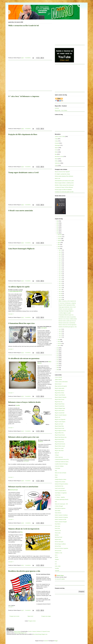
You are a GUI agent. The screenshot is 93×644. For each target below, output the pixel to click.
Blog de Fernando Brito (60, 406)
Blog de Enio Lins (59, 402)
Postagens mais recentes (14, 616)
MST (56, 502)
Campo (56, 139)
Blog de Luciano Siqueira (60, 422)
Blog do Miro (9, 631)
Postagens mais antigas (46, 616)
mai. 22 (60, 268)
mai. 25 (60, 262)
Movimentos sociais (59, 156)
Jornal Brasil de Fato (59, 486)
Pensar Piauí (57, 528)
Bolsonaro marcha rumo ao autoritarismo (23, 487)
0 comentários (28, 58)
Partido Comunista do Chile (61, 519)
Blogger (56, 641)
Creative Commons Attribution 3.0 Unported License (39, 631)
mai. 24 (60, 264)
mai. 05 (60, 329)
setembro (60, 241)
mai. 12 (60, 288)
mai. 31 (60, 250)
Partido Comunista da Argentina (61, 517)
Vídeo (56, 165)
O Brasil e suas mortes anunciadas (21, 211)
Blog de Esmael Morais (60, 404)
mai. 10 (60, 292)
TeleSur (56, 557)
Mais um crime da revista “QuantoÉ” (62, 172)
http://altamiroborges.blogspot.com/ (40, 634)
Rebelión (57, 535)
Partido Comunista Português (61, 522)
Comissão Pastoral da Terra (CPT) (62, 459)
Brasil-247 (40, 442)
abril (59, 340)
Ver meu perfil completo (60, 579)
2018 (58, 350)
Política (56, 161)
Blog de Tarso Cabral (59, 448)
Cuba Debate (57, 468)
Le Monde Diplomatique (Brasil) (62, 499)
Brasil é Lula (57, 178)
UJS (56, 564)
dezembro (60, 235)
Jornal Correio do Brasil (60, 488)
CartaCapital (43, 328)
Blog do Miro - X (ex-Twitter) (61, 110)
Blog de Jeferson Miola (60, 411)
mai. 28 (60, 256)
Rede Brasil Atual (14, 490)
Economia (57, 143)
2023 (58, 227)
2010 (58, 366)
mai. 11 (60, 290)
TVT (56, 562)
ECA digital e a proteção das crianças (62, 174)
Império (56, 148)
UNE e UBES (58, 566)
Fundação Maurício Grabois (61, 479)
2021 (58, 231)
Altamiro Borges (60, 575)
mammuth (46, 641)
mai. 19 (60, 274)
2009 (58, 368)
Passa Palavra (58, 524)
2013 (58, 360)
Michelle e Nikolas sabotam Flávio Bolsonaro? (64, 185)
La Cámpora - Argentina (60, 497)
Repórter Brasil (58, 539)
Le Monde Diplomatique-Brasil (15, 291)
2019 (58, 348)
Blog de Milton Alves (59, 433)
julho (59, 244)
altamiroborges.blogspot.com (20, 633)
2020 (58, 233)
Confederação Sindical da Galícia (62, 462)
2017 (58, 352)
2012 (58, 362)
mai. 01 (60, 337)
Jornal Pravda (58, 495)
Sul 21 (56, 555)
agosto (59, 243)
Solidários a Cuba (58, 553)
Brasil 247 (57, 453)
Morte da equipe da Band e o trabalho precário (64, 183)
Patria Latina (57, 526)
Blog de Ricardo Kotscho (60, 444)
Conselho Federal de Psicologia (61, 464)
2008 (58, 370)
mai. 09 (60, 293)
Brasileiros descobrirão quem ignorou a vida (24, 571)
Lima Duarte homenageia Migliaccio (21, 249)
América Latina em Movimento (61, 382)
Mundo (56, 159)
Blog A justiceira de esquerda (61, 386)
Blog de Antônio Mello (60, 388)
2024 (58, 225)
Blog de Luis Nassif (59, 424)
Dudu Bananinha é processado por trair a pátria (64, 181)
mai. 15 (60, 282)
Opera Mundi (58, 511)
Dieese (56, 475)
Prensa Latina (58, 533)
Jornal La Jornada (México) (60, 491)
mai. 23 (60, 266)
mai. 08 (60, 295)
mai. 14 (60, 284)
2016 (58, 354)
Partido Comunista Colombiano (61, 515)
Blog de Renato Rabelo (60, 439)
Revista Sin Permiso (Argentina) (61, 548)
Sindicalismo (58, 163)
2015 (58, 356)
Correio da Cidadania (59, 466)
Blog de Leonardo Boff (60, 413)
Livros (56, 150)
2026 (58, 221)
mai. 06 (60, 299)
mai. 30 (60, 252)
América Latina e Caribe (60, 137)
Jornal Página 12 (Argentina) (61, 493)
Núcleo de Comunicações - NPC (61, 504)
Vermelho (18, 405)
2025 (58, 223)
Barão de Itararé (58, 384)
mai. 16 (60, 280)
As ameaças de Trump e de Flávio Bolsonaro (64, 187)
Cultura (56, 141)
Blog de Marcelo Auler (60, 428)
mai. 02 (60, 335)
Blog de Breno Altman (59, 393)
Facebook (57, 108)
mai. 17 (60, 278)
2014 (58, 358)
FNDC (56, 477)
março (59, 341)
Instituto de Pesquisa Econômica (61, 484)
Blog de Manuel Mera (59, 426)
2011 (58, 364)
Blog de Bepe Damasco (60, 391)
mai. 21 (60, 270)
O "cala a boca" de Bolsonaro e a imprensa (24, 96)
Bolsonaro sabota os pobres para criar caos (24, 437)
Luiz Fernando (26, 461)
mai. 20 (60, 272)
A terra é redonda (58, 377)
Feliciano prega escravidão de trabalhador (63, 190)
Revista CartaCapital (59, 542)
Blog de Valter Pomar (59, 451)
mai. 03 (60, 333)
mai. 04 (60, 331)
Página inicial (30, 616)
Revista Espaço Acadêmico (60, 544)
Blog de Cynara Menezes (60, 395)
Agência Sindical (58, 379)
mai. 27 (60, 258)
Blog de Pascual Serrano (60, 435)
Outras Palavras (58, 513)
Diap (56, 471)
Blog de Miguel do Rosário (60, 431)
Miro (56, 154)
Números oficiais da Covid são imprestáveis (24, 529)
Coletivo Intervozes (59, 457)
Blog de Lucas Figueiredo (60, 419)
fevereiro (60, 344)
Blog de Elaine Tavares (60, 399)
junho (59, 247)
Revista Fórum (58, 546)
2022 (58, 229)
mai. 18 (60, 276)
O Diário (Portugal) (59, 506)
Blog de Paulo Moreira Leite (61, 437)
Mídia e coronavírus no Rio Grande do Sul (24, 26)
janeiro (59, 345)
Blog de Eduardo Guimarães (61, 397)
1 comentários (28, 523)
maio (59, 248)
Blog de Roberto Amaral (60, 446)
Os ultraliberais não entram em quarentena (24, 358)
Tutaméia (57, 559)
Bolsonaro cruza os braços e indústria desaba (24, 402)
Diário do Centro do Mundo (61, 473)
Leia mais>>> (11, 314)
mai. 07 (60, 297)
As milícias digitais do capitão (19, 287)
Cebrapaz (57, 455)
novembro (60, 237)
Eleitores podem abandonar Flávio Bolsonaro (64, 176)
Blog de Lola (58, 417)
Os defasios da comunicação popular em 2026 (64, 192)
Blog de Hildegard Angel (60, 408)
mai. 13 (60, 286)
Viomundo (57, 571)
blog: (22, 532)
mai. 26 (60, 260)
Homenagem (57, 145)
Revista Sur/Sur (58, 551)
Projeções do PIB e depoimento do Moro (23, 134)
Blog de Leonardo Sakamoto (61, 415)
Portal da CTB (58, 531)
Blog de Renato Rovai (59, 442)
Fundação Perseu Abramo (60, 482)
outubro (59, 239)
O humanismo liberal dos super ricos (21, 323)
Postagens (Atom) (32, 621)
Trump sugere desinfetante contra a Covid (23, 172)
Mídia (56, 152)
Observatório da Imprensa (60, 508)
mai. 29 (60, 254)
